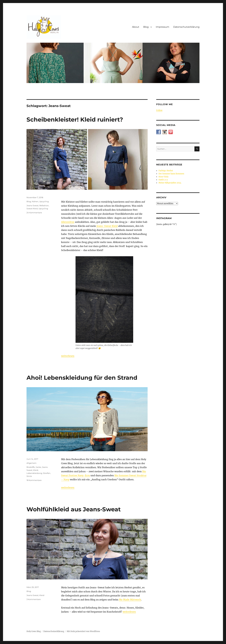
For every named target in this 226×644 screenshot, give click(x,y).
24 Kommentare (34, 213)
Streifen (47, 473)
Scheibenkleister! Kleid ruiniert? (75, 119)
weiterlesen (68, 356)
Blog (146, 27)
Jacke (38, 467)
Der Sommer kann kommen (171, 174)
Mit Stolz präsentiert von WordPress (83, 631)
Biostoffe (31, 467)
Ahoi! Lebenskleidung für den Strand (82, 378)
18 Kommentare (34, 480)
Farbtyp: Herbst (166, 171)
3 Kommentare (34, 599)
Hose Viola (163, 177)
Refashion (44, 205)
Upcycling (44, 201)
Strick (29, 476)
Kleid (36, 470)
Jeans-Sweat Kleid (107, 226)
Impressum (163, 27)
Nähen (35, 201)
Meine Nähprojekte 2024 (170, 183)
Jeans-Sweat (33, 205)
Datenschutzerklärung (186, 27)
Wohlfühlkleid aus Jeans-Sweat (74, 509)
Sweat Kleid (32, 209)
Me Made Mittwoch (130, 600)
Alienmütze (68, 222)
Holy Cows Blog (34, 631)
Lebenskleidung (34, 473)
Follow (159, 110)
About (136, 27)
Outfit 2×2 (163, 180)
